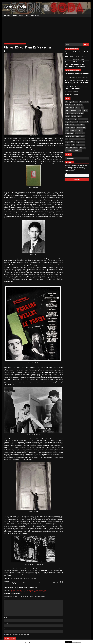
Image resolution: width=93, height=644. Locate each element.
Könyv (26, 16)
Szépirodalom (22, 44)
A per (9, 578)
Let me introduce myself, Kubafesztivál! (48, 582)
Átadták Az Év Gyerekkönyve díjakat (74, 59)
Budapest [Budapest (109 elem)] (79, 105)
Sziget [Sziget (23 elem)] (73, 142)
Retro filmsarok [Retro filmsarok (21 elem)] (80, 136)
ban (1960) (36, 376)
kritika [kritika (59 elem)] (79, 116)
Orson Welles (33, 578)
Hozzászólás (8, 599)
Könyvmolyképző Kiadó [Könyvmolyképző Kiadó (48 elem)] (71, 122)
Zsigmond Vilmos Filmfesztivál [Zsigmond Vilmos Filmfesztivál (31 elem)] (73, 150)
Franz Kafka (27, 578)
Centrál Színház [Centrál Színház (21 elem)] (69, 108)
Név (5, 618)
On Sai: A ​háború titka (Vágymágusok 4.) (75, 56)
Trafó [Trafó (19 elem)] (73, 145)
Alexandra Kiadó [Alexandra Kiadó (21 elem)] (84, 102)
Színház (14, 16)
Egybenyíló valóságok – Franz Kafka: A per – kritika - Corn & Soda (28, 590)
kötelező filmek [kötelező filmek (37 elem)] (84, 122)
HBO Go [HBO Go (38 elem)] (85, 110)
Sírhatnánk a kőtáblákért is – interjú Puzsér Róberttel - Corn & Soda (29, 592)
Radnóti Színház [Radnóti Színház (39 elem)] (70, 136)
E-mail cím (7, 623)
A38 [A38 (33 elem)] (66, 102)
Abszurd (13, 578)
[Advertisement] (47, 31)
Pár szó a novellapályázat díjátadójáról (18, 582)
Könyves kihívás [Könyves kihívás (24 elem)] (83, 119)
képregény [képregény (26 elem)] (68, 119)
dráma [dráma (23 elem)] (77, 108)
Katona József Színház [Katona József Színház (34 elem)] (77, 113)
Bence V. (7, 51)
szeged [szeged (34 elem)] (67, 142)
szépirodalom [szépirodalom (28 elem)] (80, 142)
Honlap (6, 629)
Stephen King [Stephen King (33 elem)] (81, 139)
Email (66, 173)
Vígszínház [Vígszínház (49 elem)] (82, 148)
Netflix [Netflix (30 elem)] (73, 128)
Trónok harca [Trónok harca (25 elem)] (80, 145)
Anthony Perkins (19, 578)
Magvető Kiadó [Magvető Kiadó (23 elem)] (80, 125)
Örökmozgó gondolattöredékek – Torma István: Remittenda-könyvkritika (74, 93)
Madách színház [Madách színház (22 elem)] (70, 125)
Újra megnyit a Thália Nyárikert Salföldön (76, 62)
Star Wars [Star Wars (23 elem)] (72, 139)
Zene (20, 16)
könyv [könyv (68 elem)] (75, 119)
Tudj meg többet (77, 642)
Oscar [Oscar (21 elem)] (67, 130)
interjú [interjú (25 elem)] (67, 113)
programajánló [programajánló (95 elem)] (69, 133)
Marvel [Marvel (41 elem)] (67, 128)
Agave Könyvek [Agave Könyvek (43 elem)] (73, 102)
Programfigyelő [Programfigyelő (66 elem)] (80, 133)
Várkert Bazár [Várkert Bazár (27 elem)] (74, 148)
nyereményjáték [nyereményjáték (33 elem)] (81, 128)
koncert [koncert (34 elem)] (73, 116)
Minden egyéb (34, 16)
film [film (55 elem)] (82, 108)
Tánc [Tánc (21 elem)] (67, 148)
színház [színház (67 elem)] (67, 145)
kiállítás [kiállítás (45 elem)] (67, 116)
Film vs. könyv (7, 44)
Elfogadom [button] (69, 642)
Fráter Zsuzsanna (69, 73)
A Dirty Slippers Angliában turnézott (79, 78)
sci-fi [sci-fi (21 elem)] (66, 139)
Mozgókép (6, 16)
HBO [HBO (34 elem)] (79, 110)
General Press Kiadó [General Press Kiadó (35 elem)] (71, 110)
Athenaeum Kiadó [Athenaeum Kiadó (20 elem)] (70, 105)
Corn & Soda (15, 7)
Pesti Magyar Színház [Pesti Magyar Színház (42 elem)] (76, 130)
